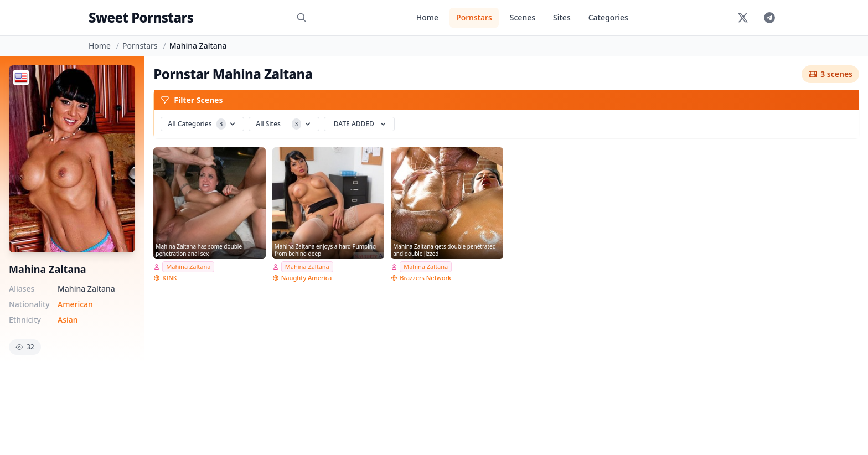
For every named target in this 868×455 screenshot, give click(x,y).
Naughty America (307, 278)
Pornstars (474, 17)
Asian (68, 320)
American (75, 304)
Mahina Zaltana (188, 267)
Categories (608, 17)
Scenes (523, 17)
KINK (169, 278)
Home (427, 17)
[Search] (302, 18)
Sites (562, 17)
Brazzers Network (425, 278)
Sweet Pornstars (141, 17)
